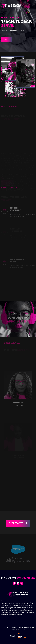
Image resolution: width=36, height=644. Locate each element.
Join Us (6, 39)
